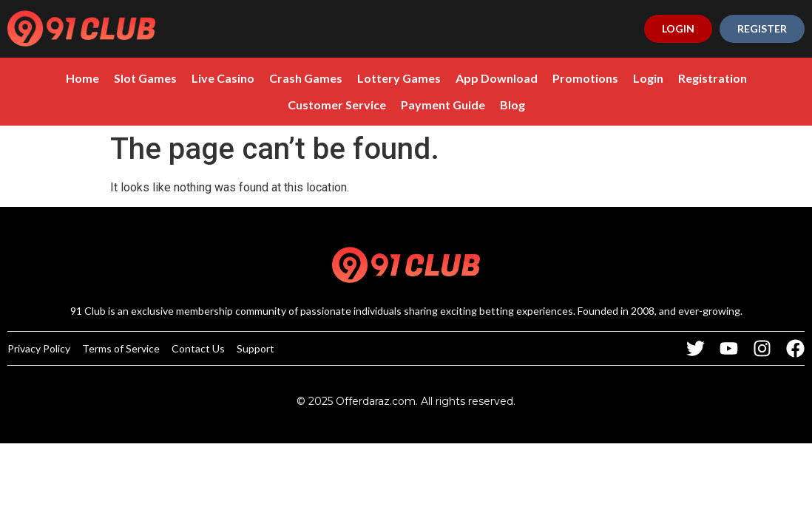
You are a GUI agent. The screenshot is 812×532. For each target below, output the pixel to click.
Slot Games (145, 78)
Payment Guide (443, 105)
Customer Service (337, 105)
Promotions (585, 78)
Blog (512, 105)
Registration (713, 78)
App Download (497, 78)
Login (648, 78)
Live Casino (223, 78)
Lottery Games (399, 78)
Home (82, 78)
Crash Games (306, 78)
